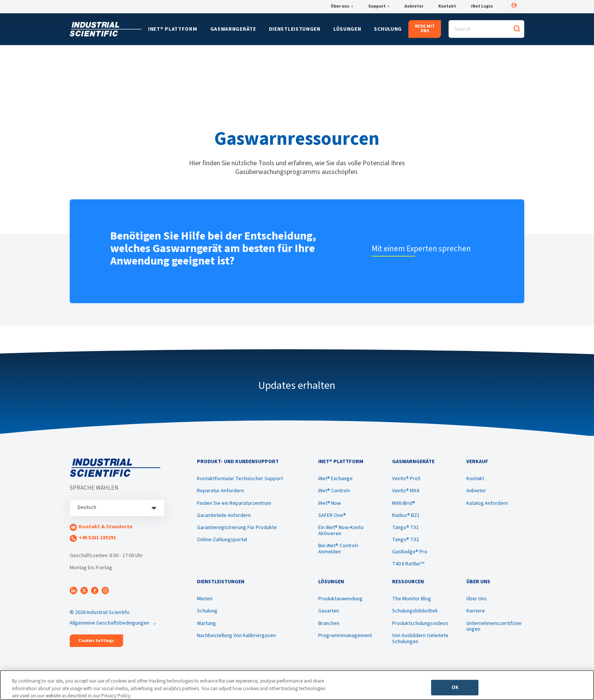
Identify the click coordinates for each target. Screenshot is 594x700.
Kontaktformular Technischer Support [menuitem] (240, 479)
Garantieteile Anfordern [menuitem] (224, 515)
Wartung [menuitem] (206, 623)
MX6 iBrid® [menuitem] (404, 503)
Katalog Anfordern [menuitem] (487, 503)
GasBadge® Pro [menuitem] (410, 552)
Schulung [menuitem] (207, 611)
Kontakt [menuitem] (475, 479)
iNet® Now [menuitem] (330, 503)
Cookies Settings (96, 641)
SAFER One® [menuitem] (332, 515)
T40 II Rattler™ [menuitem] (408, 564)
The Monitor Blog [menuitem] (412, 599)
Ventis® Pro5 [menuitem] (406, 479)
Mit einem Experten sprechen (421, 249)
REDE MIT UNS (425, 29)
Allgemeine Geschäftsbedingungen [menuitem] (109, 623)
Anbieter (414, 6)
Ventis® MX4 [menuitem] (406, 491)
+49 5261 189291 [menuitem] (97, 538)
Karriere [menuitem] (476, 611)
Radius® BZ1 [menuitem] (406, 515)
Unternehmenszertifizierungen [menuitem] (494, 626)
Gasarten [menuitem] (329, 611)
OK (455, 687)
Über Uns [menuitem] (477, 599)
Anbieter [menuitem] (476, 491)
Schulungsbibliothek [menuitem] (415, 611)
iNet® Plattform (173, 29)
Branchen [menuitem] (329, 623)
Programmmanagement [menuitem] (345, 636)
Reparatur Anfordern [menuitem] (220, 491)
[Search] (486, 29)
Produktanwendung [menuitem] (340, 599)
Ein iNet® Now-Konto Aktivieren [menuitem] (341, 531)
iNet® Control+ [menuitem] (334, 491)
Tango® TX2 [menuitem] (406, 540)
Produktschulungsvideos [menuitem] (420, 623)
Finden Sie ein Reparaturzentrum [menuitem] (234, 503)
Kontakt (447, 6)
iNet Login (482, 6)
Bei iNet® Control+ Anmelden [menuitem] (338, 549)
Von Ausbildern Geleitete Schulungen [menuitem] (420, 639)
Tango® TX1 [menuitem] (406, 528)
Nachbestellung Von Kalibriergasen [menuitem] (236, 636)
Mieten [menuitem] (205, 599)
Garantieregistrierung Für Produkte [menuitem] (237, 528)
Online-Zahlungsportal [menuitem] (222, 540)
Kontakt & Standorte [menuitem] (106, 527)
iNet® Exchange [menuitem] (335, 479)
